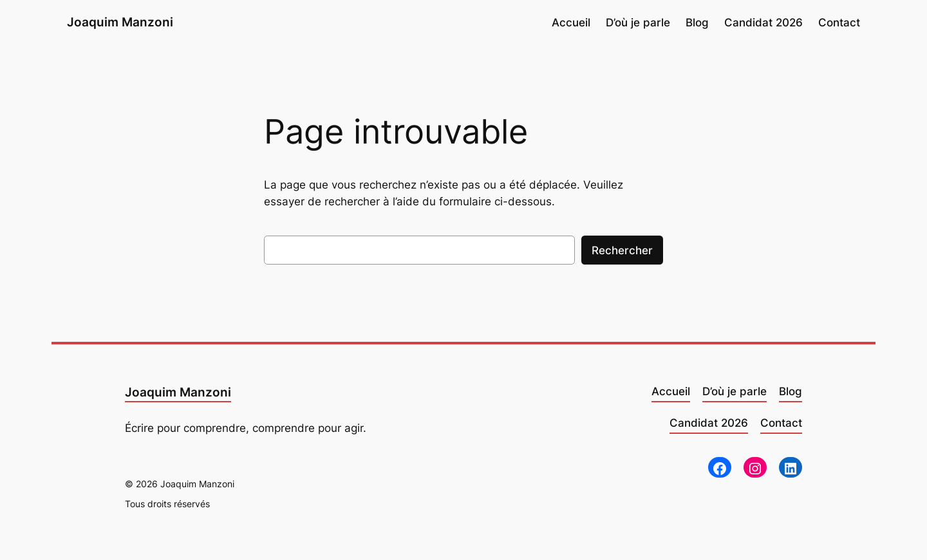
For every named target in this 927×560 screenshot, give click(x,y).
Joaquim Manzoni (120, 22)
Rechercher (622, 250)
